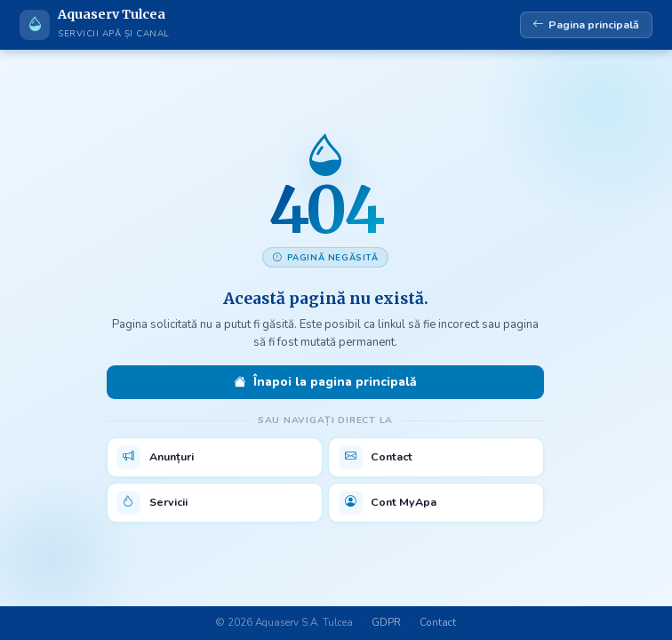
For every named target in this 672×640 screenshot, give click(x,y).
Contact (376, 457)
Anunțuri (155, 457)
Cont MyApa (388, 503)
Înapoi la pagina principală (325, 382)
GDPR (386, 622)
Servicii (152, 503)
